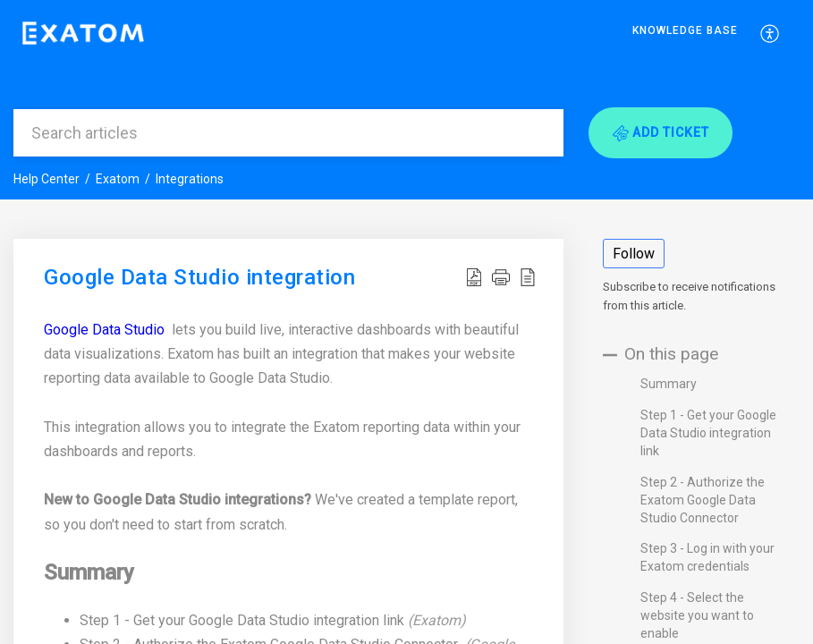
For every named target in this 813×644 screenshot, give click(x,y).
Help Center (47, 179)
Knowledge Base (685, 30)
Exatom (118, 179)
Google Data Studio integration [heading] (199, 278)
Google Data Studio (106, 330)
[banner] (406, 100)
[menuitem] (685, 34)
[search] (288, 133)
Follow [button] (634, 254)
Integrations (190, 179)
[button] (771, 33)
